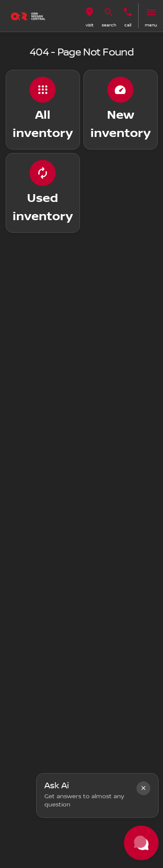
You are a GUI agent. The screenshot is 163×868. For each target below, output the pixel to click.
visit (90, 25)
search (109, 25)
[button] (90, 16)
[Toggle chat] (141, 843)
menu (151, 25)
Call (128, 25)
